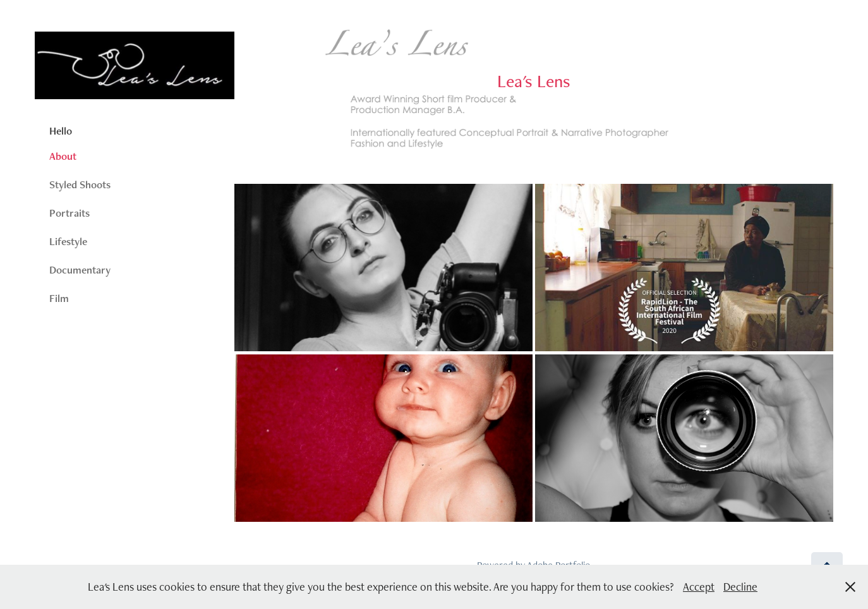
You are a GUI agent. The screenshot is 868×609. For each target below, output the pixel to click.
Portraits (69, 213)
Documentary (80, 270)
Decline (740, 587)
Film (59, 298)
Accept (699, 587)
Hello (61, 131)
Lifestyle (68, 241)
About (63, 156)
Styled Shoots (80, 184)
